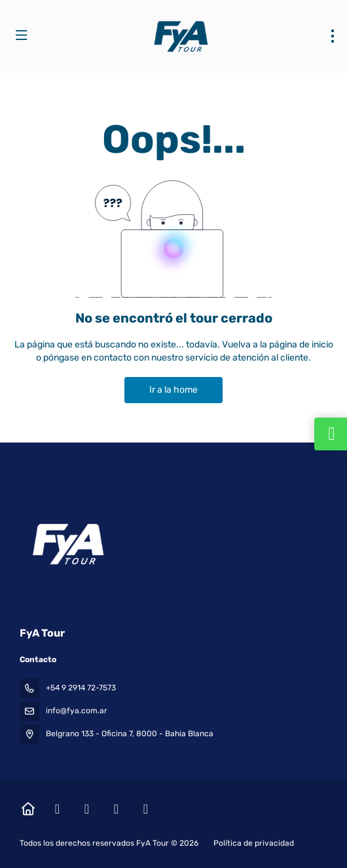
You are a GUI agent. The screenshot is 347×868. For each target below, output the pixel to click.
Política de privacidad (254, 843)
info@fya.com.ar (77, 711)
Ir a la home (173, 390)
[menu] (333, 36)
